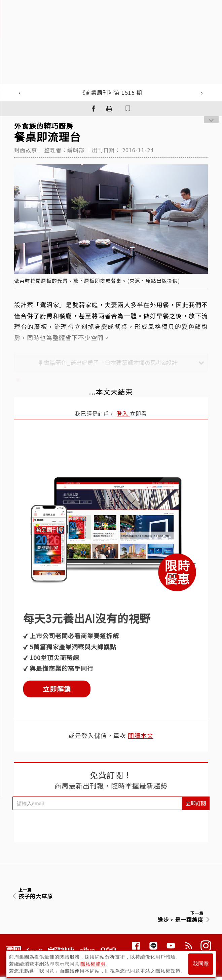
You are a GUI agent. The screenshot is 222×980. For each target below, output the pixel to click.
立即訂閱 (196, 803)
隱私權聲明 (93, 964)
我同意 (201, 964)
